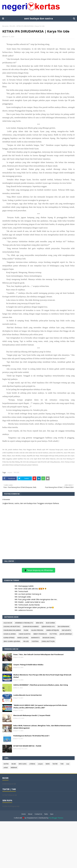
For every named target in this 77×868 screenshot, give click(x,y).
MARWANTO (35, 638)
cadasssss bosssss (25, 610)
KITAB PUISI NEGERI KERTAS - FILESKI (27, 746)
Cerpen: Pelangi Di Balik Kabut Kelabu (28, 665)
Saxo (52, 814)
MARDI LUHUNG (23, 638)
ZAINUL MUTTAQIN (48, 641)
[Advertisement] (38, 844)
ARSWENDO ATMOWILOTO (24, 623)
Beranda (5, 26)
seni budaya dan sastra (39, 18)
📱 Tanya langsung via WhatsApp (38, 570)
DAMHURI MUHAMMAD (31, 627)
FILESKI (26, 630)
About (30, 814)
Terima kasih (23, 591)
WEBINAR (14, 768)
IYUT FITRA (53, 634)
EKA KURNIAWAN (63, 627)
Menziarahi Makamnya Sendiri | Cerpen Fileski (32, 715)
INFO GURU (23, 764)
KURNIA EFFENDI (9, 638)
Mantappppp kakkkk (26, 586)
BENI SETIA (40, 623)
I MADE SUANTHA (25, 634)
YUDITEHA (35, 641)
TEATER (55, 764)
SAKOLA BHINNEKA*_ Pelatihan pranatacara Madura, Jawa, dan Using (41, 685)
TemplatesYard (32, 818)
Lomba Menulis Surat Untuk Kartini (28, 695)
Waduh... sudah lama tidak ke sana (31, 602)
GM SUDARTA (66, 630)
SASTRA (6, 764)
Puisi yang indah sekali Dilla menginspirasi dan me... (38, 599)
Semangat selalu (25, 597)
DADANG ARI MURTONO (12, 627)
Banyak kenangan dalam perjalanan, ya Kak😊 (36, 607)
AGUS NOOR (8, 623)
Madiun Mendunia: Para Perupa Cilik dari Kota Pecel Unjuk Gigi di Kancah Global (42, 676)
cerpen (10, 472)
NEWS (48, 764)
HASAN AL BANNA (10, 634)
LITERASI (32, 764)
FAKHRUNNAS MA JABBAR (12, 630)
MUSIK (14, 764)
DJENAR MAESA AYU (48, 627)
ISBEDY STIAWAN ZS (40, 634)
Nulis (46, 814)
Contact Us (38, 814)
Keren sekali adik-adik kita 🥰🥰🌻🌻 (32, 589)
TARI (62, 764)
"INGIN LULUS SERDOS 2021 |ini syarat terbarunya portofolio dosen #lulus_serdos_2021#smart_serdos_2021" (40, 706)
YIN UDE (12, 26)
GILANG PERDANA (37, 630)
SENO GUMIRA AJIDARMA (12, 641)
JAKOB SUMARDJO (66, 634)
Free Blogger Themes (56, 818)
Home (24, 814)
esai (68, 764)
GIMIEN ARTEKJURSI (53, 630)
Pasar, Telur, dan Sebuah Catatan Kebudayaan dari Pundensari (38, 654)
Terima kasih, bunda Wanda (29, 605)
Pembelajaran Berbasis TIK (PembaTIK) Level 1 (31, 736)
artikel (6, 768)
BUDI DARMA (50, 623)
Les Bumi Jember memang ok (30, 594)
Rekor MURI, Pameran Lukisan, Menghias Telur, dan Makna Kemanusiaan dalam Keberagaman (42, 727)
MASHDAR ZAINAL (49, 638)
